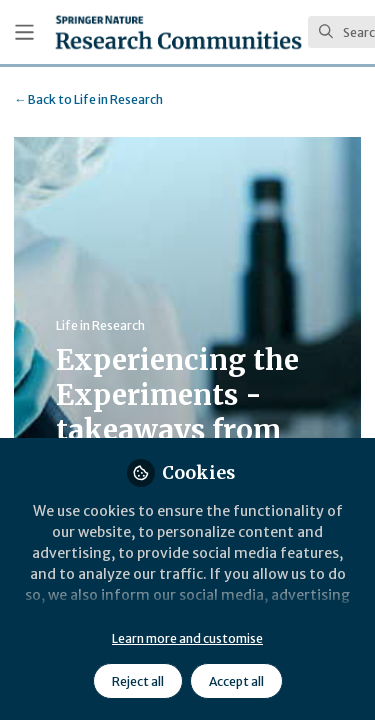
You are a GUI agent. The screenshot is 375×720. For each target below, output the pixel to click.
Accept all (236, 681)
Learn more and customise (187, 638)
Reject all (138, 681)
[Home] (178, 32)
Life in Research (88, 99)
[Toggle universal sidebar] (24, 32)
